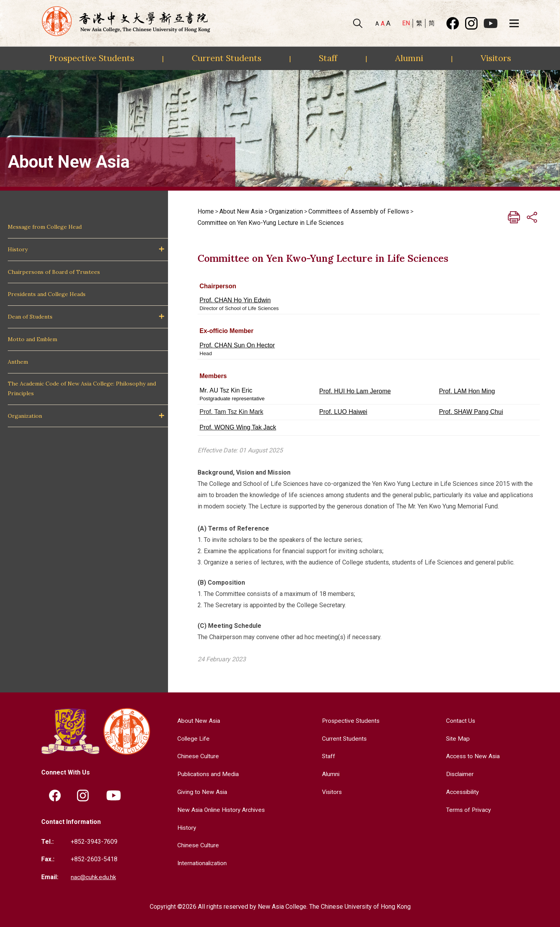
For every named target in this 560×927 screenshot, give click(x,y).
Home (206, 211)
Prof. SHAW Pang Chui (471, 412)
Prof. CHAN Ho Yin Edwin (235, 300)
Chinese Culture (197, 756)
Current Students (227, 58)
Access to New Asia (472, 756)
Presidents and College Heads (47, 294)
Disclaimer (459, 774)
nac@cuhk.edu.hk (94, 877)
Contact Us (460, 721)
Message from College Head (45, 227)
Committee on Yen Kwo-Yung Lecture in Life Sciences (271, 223)
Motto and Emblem (32, 339)
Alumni (409, 58)
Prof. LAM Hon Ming (467, 391)
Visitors (496, 58)
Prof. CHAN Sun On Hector (237, 345)
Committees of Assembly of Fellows (359, 211)
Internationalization (201, 863)
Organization (25, 416)
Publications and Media (207, 774)
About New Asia (241, 211)
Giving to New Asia (201, 791)
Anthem (18, 362)
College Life (192, 739)
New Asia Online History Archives (221, 809)
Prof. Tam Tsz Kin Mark (231, 412)
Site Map (457, 739)
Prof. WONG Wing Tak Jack (238, 427)
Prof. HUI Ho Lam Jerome (355, 391)
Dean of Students (30, 317)
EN (406, 23)
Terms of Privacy (468, 809)
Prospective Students (92, 58)
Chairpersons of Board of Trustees (54, 272)
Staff (328, 58)
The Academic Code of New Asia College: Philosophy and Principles (82, 388)
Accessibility (463, 791)
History (18, 249)
